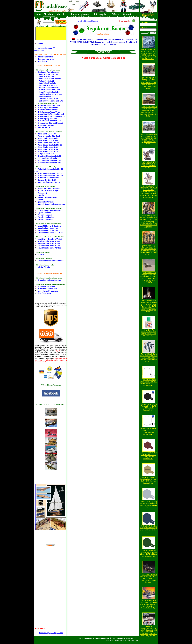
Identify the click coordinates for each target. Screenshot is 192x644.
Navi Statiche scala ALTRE (49, 248)
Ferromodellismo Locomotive (51, 261)
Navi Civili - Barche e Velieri (50, 239)
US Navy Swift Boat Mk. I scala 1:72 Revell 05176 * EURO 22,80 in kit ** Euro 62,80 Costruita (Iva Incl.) (149, 604)
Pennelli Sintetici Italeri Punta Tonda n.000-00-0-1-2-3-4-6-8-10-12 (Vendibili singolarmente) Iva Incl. (149, 358)
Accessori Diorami (46, 125)
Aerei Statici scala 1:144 (48, 143)
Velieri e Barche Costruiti (49, 189)
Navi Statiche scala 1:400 (49, 243)
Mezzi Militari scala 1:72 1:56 (50, 233)
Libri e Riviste (44, 267)
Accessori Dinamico (46, 286)
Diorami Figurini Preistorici (50, 210)
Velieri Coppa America (48, 197)
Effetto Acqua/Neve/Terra (49, 112)
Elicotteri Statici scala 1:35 (49, 158)
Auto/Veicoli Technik (47, 83)
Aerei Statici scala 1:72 (48, 151)
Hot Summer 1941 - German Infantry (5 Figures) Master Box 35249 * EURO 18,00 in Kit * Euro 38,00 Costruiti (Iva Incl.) (149, 250)
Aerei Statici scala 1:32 (48, 147)
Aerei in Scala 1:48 (47, 77)
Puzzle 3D (43, 61)
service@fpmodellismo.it (88, 21)
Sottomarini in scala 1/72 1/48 (51, 101)
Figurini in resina (45, 219)
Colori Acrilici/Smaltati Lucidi (51, 114)
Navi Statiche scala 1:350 (49, 241)
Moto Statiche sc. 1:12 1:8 (49, 182)
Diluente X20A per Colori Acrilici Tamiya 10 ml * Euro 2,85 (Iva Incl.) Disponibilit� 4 (149, 383)
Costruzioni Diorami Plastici (50, 123)
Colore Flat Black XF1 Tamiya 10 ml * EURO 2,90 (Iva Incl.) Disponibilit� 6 (149, 407)
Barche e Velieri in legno (49, 191)
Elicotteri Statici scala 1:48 (49, 160)
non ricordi (145, 33)
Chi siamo (49, 14)
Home (38, 14)
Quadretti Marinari (46, 202)
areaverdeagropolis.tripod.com (51, 633)
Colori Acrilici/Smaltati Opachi (51, 116)
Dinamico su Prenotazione (49, 280)
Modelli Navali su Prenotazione (51, 204)
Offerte (115, 14)
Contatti (127, 14)
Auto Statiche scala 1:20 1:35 (50, 173)
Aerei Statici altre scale (48, 138)
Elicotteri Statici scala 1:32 (49, 156)
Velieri (41, 200)
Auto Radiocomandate (47, 289)
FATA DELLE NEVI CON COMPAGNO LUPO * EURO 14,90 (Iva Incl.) (149, 165)
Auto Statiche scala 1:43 (48, 178)
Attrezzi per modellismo (49, 107)
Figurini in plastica (46, 217)
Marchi (60, 14)
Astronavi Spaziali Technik (50, 79)
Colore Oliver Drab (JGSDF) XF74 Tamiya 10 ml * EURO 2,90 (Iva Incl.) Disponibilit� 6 (149, 553)
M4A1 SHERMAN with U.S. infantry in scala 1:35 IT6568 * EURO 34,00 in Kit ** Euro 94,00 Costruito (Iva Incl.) (149, 139)
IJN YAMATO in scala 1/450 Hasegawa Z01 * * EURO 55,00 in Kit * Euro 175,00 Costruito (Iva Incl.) (149, 578)
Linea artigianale (80, 14)
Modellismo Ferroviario (48, 291)
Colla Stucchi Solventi (48, 110)
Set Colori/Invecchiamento (50, 121)
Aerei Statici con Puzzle (48, 140)
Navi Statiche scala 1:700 (49, 246)
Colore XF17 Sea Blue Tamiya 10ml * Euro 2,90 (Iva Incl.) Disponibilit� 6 (149, 529)
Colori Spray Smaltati (48, 119)
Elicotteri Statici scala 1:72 (49, 163)
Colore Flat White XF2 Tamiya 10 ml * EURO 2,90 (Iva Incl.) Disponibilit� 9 (149, 431)
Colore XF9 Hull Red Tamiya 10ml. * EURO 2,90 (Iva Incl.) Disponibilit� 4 (149, 456)
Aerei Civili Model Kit (47, 134)
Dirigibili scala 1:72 (46, 154)
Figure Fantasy (44, 213)
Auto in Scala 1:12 (46, 81)
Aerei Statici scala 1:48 (48, 149)
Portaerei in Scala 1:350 (49, 99)
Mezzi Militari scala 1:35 (48, 228)
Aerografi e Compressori (49, 105)
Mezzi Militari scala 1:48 (48, 230)
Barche (41, 195)
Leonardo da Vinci (46, 59)
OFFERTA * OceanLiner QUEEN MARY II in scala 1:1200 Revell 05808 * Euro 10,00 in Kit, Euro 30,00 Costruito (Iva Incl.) (149, 631)
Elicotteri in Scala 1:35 (48, 85)
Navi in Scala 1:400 (47, 96)
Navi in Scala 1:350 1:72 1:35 (51, 94)
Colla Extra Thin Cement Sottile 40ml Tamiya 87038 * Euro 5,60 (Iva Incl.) (149, 333)
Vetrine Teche (44, 127)
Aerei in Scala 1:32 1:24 (49, 74)
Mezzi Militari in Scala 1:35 (50, 92)
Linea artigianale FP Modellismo (45, 49)
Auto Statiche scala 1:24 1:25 (50, 175)
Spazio (41, 254)
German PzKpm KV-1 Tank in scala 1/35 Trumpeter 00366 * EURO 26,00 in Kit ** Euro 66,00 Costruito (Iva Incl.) (149, 111)
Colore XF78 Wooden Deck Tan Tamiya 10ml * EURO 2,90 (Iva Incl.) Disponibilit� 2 (149, 480)
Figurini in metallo (46, 215)
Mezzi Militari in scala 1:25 (50, 90)
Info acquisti (101, 14)
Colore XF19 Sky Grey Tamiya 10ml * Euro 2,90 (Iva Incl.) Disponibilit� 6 (149, 505)
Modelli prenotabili (46, 57)
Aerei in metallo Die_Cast (49, 136)
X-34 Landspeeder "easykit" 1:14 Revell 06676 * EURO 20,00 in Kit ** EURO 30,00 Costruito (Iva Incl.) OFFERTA (149, 277)
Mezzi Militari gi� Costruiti (49, 226)
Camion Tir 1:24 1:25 (47, 180)
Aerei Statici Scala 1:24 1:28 (50, 145)
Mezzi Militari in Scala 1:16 (50, 88)
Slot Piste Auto (44, 293)
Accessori (42, 193)
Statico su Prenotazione (48, 72)
